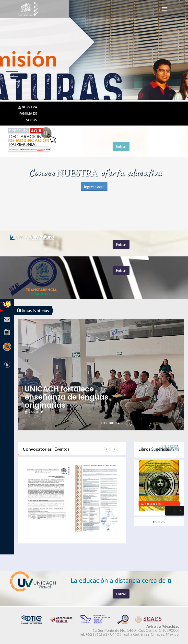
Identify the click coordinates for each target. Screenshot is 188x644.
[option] (108, 306)
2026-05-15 (35, 412)
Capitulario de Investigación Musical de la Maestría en (158, 508)
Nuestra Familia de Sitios (28, 114)
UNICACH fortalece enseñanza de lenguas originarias (67, 397)
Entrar (121, 146)
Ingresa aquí (94, 187)
